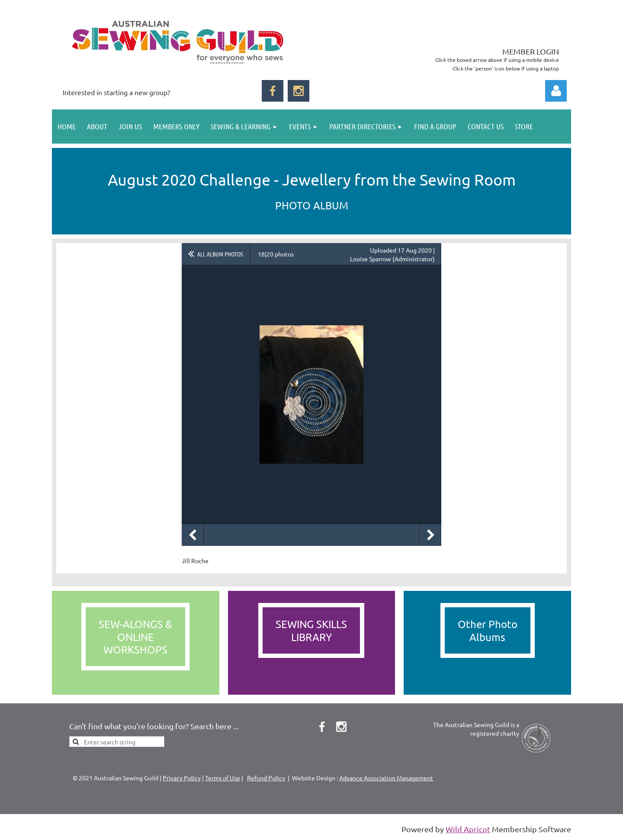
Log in (556, 91)
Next (430, 535)
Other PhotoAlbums (488, 630)
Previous (193, 535)
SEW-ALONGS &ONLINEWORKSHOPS (135, 637)
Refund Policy (266, 778)
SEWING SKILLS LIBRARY (311, 630)
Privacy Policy (182, 778)
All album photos (220, 254)
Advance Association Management (386, 778)
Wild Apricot (468, 829)
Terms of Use (223, 778)
